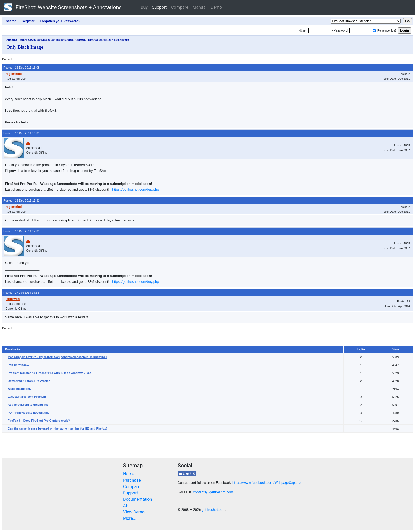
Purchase (132, 480)
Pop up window (18, 365)
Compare (180, 7)
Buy (144, 7)
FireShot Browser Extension (94, 39)
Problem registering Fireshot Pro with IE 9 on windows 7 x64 (49, 373)
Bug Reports (122, 39)
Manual (199, 7)
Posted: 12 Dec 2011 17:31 (21, 200)
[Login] (320, 30)
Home (129, 474)
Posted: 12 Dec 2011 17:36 (21, 231)
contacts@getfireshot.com (213, 492)
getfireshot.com (214, 510)
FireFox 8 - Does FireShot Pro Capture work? (39, 421)
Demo (216, 7)
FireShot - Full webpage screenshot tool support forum (40, 39)
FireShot (63, 7)
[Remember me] (374, 31)
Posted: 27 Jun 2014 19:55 (21, 293)
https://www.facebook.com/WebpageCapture (267, 483)
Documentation (137, 499)
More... (130, 518)
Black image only (20, 389)
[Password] (361, 30)
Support (159, 7)
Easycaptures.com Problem (27, 397)
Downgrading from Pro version (29, 381)
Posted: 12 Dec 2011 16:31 (21, 133)
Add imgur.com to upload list (28, 405)
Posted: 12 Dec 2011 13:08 (21, 68)
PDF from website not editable (29, 413)
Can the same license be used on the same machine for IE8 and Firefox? (58, 428)
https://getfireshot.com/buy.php (136, 189)
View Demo (134, 512)
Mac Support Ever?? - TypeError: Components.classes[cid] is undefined (57, 357)
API (126, 506)
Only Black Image (25, 47)
